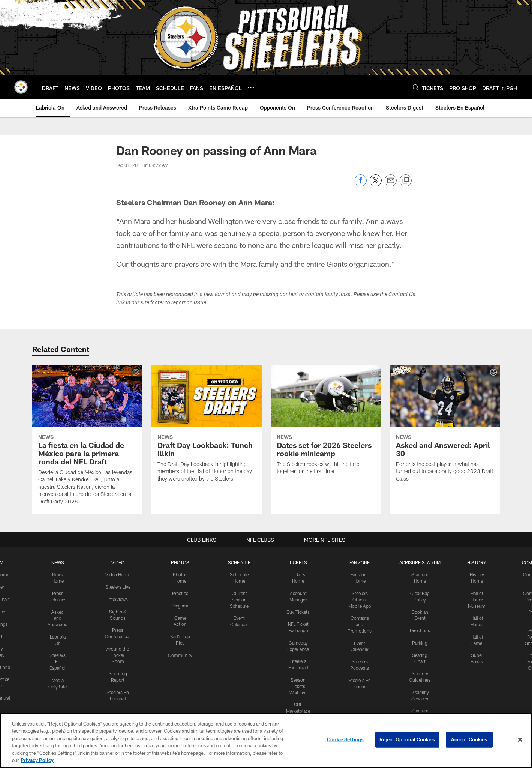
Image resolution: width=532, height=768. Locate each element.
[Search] (416, 87)
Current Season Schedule (239, 600)
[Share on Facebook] (361, 184)
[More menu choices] (251, 87)
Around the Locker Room (118, 655)
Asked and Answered (58, 618)
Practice (180, 593)
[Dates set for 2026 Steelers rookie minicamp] (326, 425)
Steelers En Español (58, 661)
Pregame (180, 606)
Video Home (118, 574)
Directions (420, 630)
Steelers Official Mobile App (360, 600)
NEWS (58, 562)
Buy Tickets (298, 612)
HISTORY (477, 562)
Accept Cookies (469, 739)
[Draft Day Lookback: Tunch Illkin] (207, 428)
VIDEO (118, 562)
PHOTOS (180, 562)
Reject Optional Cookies (407, 739)
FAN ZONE (360, 562)
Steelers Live (118, 587)
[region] (266, 740)
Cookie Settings (345, 739)
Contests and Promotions (360, 624)
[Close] (520, 740)
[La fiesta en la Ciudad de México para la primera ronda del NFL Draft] (87, 440)
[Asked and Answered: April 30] (445, 428)
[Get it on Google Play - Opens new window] (290, 699)
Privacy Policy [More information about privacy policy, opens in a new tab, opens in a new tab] (37, 760)
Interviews (118, 599)
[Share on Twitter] (376, 184)
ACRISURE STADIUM (420, 562)
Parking (420, 643)
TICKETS (298, 562)
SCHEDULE (239, 562)
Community (180, 655)
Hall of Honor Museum (477, 600)
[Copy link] (406, 181)
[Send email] (391, 184)
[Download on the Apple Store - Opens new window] (239, 696)
